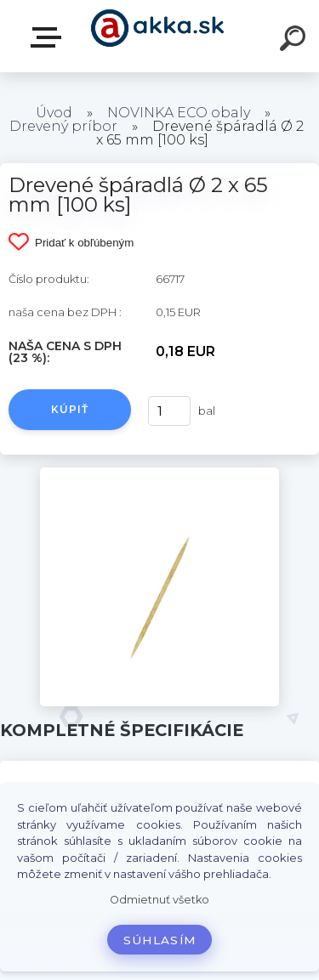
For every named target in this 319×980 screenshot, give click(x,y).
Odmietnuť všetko (159, 900)
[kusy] (169, 411)
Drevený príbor (63, 126)
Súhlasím (160, 940)
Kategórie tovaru (49, 37)
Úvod (54, 113)
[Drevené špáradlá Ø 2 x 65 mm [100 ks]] (159, 473)
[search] (295, 41)
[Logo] (158, 36)
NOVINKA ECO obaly (179, 113)
